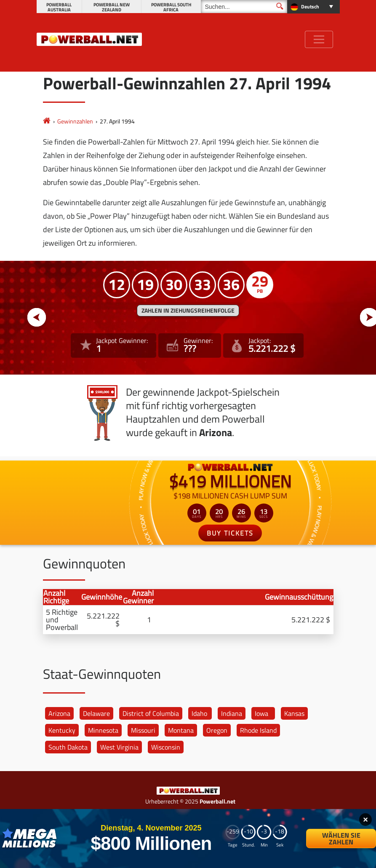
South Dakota (68, 747)
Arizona (59, 713)
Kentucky (62, 730)
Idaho (199, 713)
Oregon (217, 730)
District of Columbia (151, 713)
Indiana (232, 713)
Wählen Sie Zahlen (341, 839)
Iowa (261, 713)
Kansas (294, 713)
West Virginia (119, 747)
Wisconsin (166, 747)
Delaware (96, 713)
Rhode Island (258, 730)
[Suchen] (244, 7)
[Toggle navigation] (319, 39)
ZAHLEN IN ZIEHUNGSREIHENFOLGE (188, 311)
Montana (181, 730)
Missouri (143, 730)
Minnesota (103, 730)
